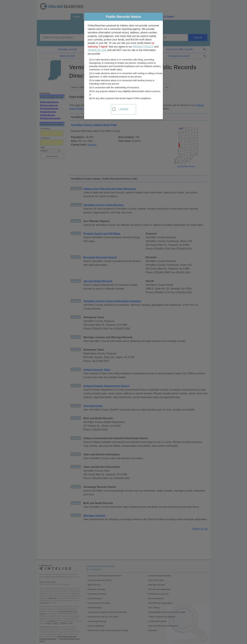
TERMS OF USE (97, 50)
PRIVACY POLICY (143, 47)
